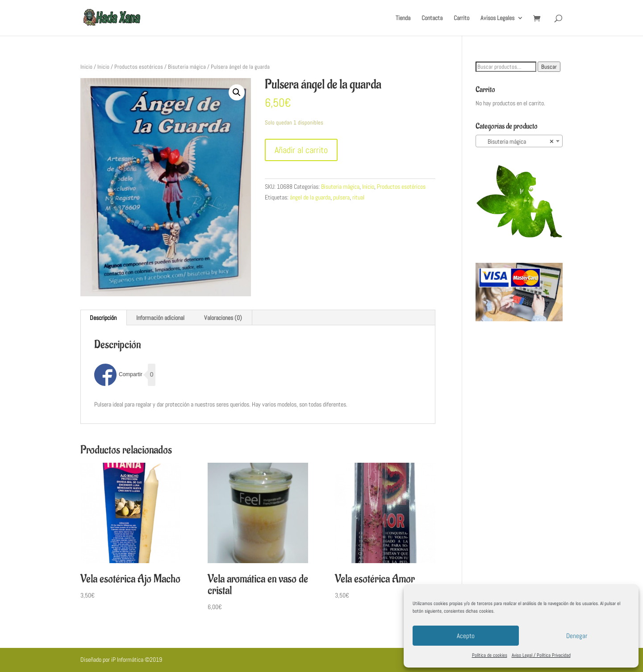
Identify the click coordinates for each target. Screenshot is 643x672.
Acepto (466, 636)
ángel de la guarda (310, 197)
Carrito (461, 18)
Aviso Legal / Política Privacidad (541, 655)
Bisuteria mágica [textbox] (516, 141)
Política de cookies (490, 655)
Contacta (432, 18)
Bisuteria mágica (187, 67)
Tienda (403, 18)
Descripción (103, 318)
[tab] (103, 318)
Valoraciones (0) (223, 318)
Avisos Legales (497, 18)
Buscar (549, 67)
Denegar (577, 636)
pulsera (341, 197)
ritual (358, 197)
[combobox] (519, 141)
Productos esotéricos (139, 67)
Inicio (86, 67)
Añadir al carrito (301, 150)
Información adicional (160, 318)
